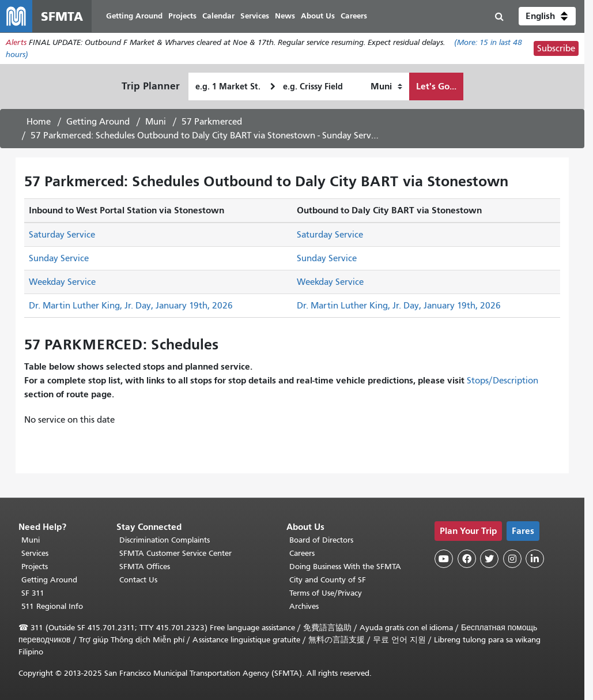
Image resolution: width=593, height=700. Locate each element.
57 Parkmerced (212, 122)
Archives (304, 606)
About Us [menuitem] (318, 16)
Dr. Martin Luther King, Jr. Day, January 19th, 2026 (131, 306)
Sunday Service (59, 258)
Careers (302, 553)
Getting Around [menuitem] (134, 16)
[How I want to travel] (386, 86)
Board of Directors (321, 540)
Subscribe (556, 48)
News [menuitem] (285, 16)
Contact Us (138, 580)
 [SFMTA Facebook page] (467, 559)
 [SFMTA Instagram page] (512, 559)
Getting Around (98, 122)
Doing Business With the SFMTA (345, 567)
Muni (156, 122)
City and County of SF (328, 580)
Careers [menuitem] (354, 16)
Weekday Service (62, 282)
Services (35, 553)
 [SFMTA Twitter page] (489, 559)
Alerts (16, 42)
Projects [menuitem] (182, 16)
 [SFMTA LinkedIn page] (535, 559)
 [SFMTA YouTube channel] (444, 559)
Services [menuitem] (255, 16)
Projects (35, 567)
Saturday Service (62, 235)
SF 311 (33, 593)
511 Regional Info (52, 606)
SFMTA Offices (145, 567)
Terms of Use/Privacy (326, 593)
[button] (547, 16)
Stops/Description (503, 381)
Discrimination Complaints (165, 540)
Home (39, 122)
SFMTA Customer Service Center (175, 553)
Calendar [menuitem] (218, 16)
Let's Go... (436, 86)
